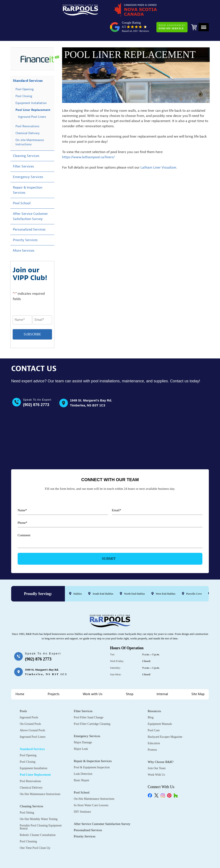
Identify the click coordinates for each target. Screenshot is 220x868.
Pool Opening (25, 74)
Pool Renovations (27, 111)
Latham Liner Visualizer (158, 152)
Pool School (22, 188)
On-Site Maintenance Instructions (40, 777)
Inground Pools (29, 700)
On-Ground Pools (30, 707)
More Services (24, 235)
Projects (54, 677)
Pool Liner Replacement (33, 94)
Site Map (198, 677)
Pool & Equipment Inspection (92, 750)
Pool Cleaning (28, 824)
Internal (162, 677)
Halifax (78, 576)
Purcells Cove (194, 576)
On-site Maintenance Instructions (30, 127)
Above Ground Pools (32, 713)
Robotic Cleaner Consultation (38, 818)
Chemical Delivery (28, 118)
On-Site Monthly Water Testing (39, 802)
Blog (151, 700)
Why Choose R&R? (161, 745)
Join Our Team (157, 751)
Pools (23, 694)
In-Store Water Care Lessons (91, 788)
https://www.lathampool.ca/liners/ (88, 141)
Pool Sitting (27, 796)
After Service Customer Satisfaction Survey (30, 201)
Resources (154, 694)
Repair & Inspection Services (28, 175)
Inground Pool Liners (32, 101)
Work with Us (93, 677)
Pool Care (154, 713)
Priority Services (25, 225)
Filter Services (23, 151)
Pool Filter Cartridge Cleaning (92, 707)
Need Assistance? (171, 12)
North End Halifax (135, 576)
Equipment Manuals (160, 707)
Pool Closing (24, 81)
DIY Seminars (82, 795)
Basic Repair (82, 763)
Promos (152, 733)
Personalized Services (29, 214)
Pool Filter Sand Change (89, 700)
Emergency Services (28, 161)
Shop (130, 677)
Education (154, 726)
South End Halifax (103, 576)
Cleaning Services (26, 140)
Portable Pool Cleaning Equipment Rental (41, 810)
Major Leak (81, 732)
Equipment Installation (31, 88)
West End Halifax (166, 576)
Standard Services (28, 65)
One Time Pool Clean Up (35, 831)
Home (20, 677)
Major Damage (83, 725)
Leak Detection (83, 757)
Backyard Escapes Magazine (165, 720)
